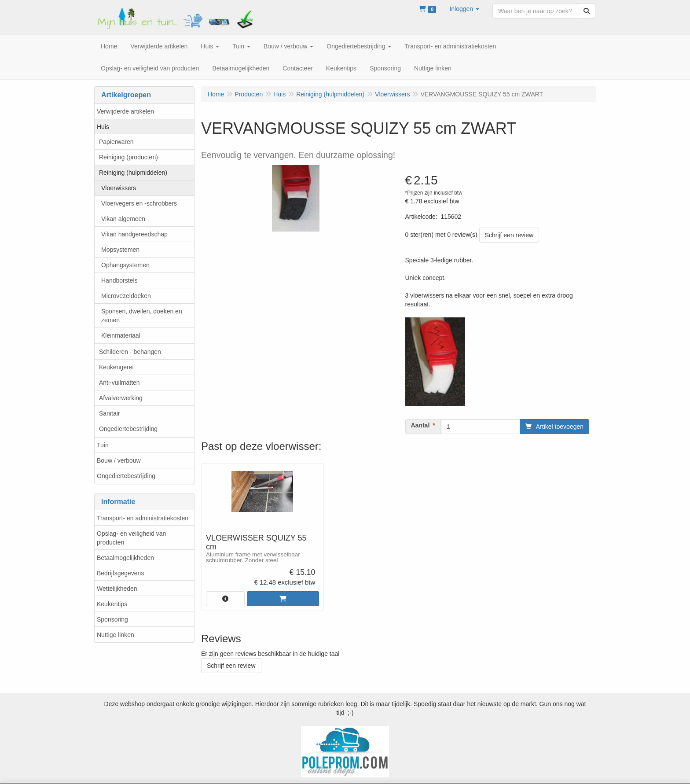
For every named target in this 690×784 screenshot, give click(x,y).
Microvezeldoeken (126, 296)
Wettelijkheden (117, 589)
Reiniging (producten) (128, 157)
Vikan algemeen (123, 219)
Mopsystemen (120, 250)
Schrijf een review (509, 235)
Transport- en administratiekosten (143, 518)
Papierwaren (116, 142)
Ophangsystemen (125, 265)
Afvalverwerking (121, 398)
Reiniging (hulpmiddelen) (133, 173)
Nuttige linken (116, 635)
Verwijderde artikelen (125, 111)
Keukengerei (116, 367)
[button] (464, 9)
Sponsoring (112, 619)
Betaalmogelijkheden (125, 558)
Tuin (103, 445)
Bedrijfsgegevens (120, 573)
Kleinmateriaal (121, 335)
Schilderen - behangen (130, 352)
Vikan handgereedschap (134, 234)
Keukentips (112, 604)
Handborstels (119, 280)
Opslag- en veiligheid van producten (131, 538)
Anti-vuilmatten (119, 383)
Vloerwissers (119, 188)
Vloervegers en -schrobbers (139, 203)
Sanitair (109, 413)
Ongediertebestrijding (128, 429)
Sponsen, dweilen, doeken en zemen (142, 316)
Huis (103, 127)
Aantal (420, 425)
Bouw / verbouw (119, 460)
